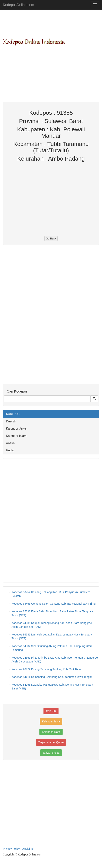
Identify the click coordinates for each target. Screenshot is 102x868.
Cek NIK (51, 711)
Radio (10, 450)
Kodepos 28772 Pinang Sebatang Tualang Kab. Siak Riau (46, 669)
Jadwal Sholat (51, 753)
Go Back (51, 238)
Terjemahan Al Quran (51, 742)
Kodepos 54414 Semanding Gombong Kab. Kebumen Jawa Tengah (52, 677)
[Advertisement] (51, 75)
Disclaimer (28, 849)
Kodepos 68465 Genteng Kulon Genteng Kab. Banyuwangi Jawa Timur (54, 604)
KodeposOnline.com (18, 5)
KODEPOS (13, 414)
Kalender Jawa (16, 429)
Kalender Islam (16, 436)
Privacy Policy (11, 849)
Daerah (11, 421)
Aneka (10, 443)
